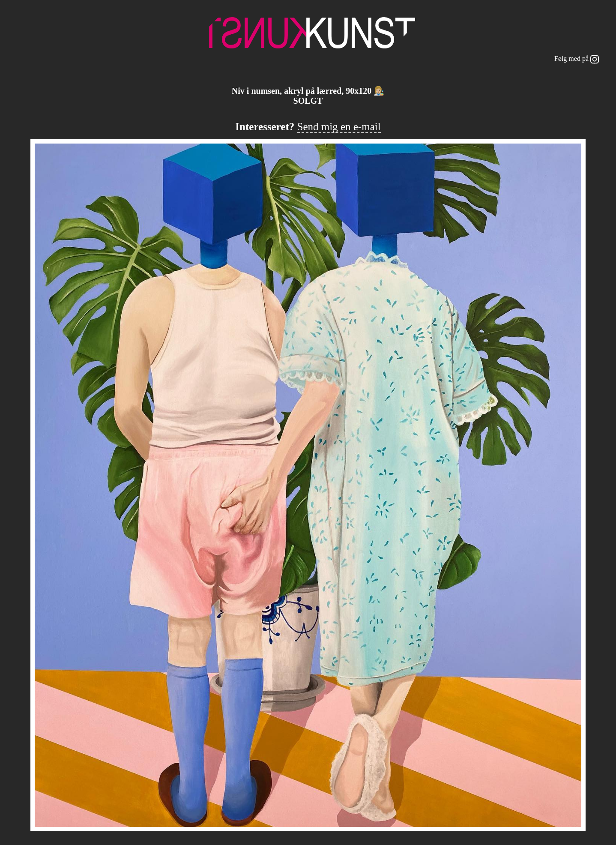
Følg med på (577, 59)
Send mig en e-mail (339, 127)
